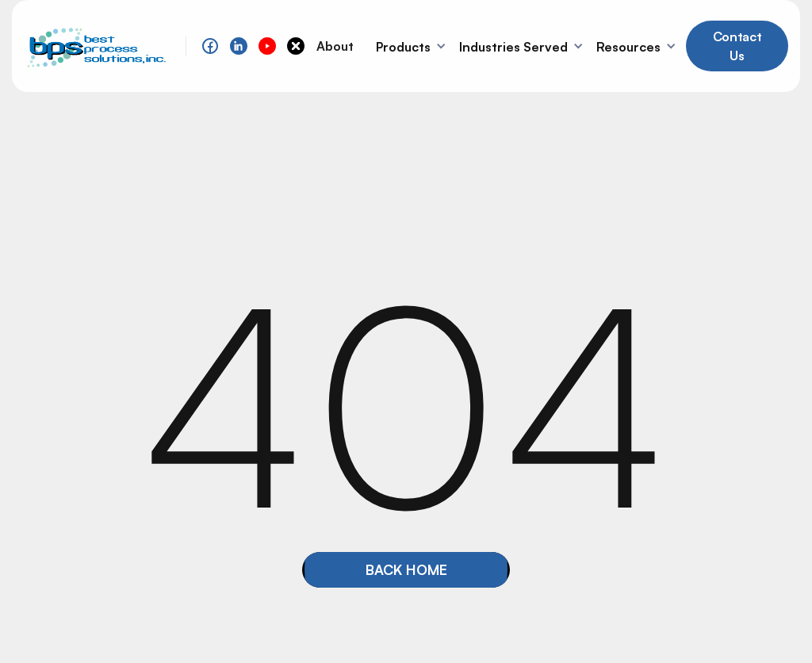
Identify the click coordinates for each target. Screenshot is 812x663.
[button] (413, 46)
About (335, 46)
